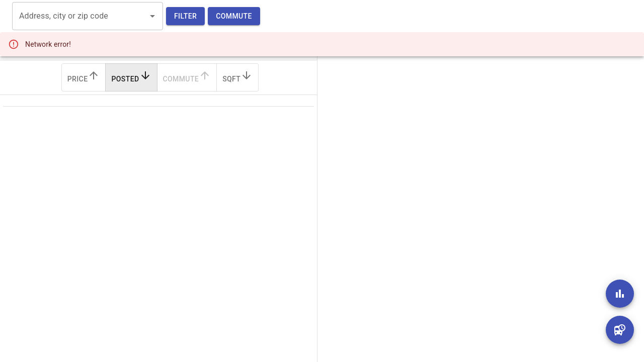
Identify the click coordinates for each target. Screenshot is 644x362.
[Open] (152, 16)
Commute (234, 16)
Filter (185, 16)
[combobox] (80, 16)
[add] (620, 294)
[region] (473, 181)
